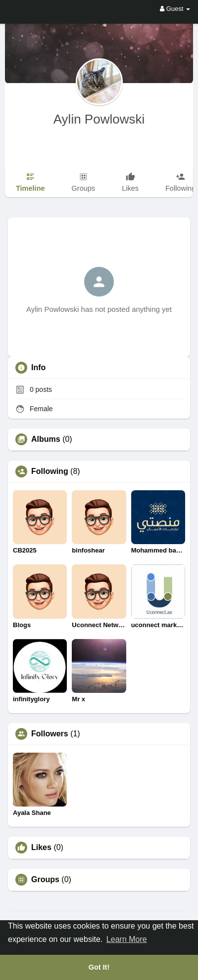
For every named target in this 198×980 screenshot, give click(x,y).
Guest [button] (175, 9)
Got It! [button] (99, 967)
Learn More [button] (127, 939)
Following (50, 471)
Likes (41, 848)
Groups (45, 880)
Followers (50, 734)
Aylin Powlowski (99, 119)
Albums (46, 439)
